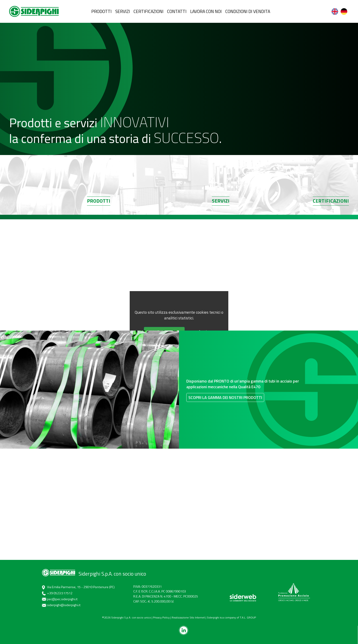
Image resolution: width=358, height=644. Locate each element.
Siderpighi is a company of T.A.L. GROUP (231, 617)
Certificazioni (331, 206)
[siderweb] (243, 598)
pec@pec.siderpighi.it (62, 599)
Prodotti (99, 206)
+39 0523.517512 (60, 593)
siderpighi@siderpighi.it (64, 605)
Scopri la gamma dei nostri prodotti (226, 418)
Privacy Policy (161, 617)
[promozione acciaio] (294, 592)
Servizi (221, 206)
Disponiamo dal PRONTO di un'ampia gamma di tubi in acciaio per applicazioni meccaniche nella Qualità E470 (250, 383)
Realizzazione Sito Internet (188, 617)
